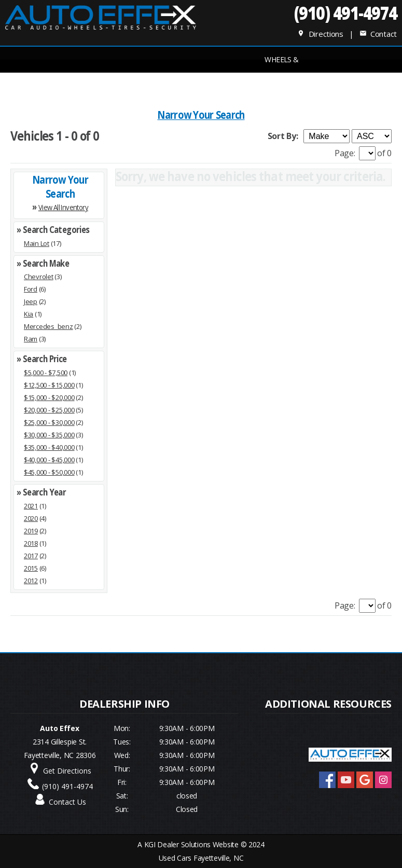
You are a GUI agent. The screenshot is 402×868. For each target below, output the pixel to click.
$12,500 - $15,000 (49, 385)
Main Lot (37, 243)
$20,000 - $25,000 (49, 410)
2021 (31, 506)
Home (66, 85)
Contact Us (67, 802)
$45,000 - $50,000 (49, 472)
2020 (31, 518)
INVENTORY (120, 85)
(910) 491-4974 (345, 13)
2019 (31, 531)
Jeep (31, 301)
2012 (31, 581)
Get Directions (67, 771)
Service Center (228, 85)
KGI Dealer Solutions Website (191, 844)
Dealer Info (335, 85)
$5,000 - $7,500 (46, 373)
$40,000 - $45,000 (49, 460)
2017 (31, 556)
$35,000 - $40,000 (49, 447)
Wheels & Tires (282, 64)
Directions (320, 34)
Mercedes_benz (48, 326)
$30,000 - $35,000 (49, 435)
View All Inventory (63, 207)
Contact (378, 34)
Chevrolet (39, 277)
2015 (31, 568)
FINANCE (174, 85)
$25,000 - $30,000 (49, 422)
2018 (31, 543)
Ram (31, 339)
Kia (29, 314)
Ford (31, 289)
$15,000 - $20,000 (49, 397)
